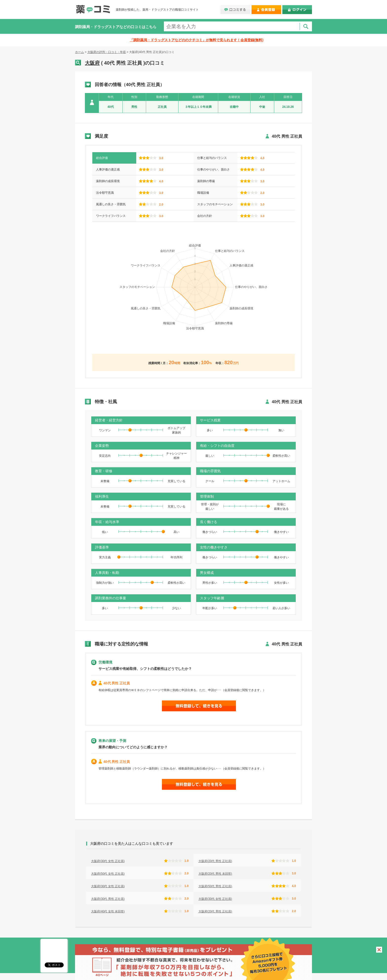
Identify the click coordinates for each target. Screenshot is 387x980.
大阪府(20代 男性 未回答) (215, 874)
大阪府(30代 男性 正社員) (108, 899)
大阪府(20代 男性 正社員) (215, 861)
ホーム (79, 52)
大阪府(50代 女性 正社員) (108, 874)
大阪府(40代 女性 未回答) (108, 911)
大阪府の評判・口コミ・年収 (107, 52)
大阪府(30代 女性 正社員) (108, 861)
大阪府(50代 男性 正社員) (215, 886)
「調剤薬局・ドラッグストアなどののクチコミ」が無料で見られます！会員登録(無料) (197, 40)
